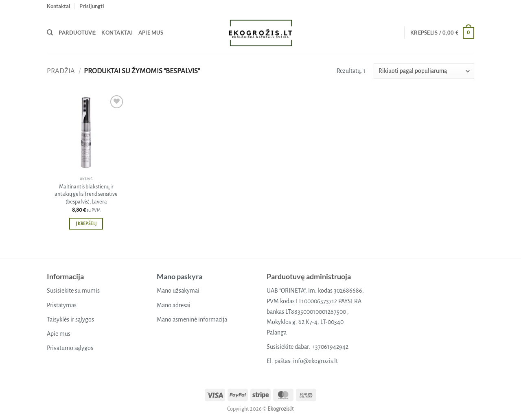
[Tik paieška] (50, 33)
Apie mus (151, 33)
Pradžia (61, 71)
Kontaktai (59, 6)
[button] (92, 6)
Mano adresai (174, 305)
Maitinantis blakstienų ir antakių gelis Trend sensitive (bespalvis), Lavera (86, 194)
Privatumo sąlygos (70, 348)
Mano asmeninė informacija (192, 319)
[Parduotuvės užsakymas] (424, 71)
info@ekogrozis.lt (315, 361)
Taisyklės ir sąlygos (70, 319)
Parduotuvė (77, 33)
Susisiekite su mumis (73, 291)
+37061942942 (330, 347)
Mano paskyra (180, 276)
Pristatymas (62, 305)
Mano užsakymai (178, 291)
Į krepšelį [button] (86, 224)
